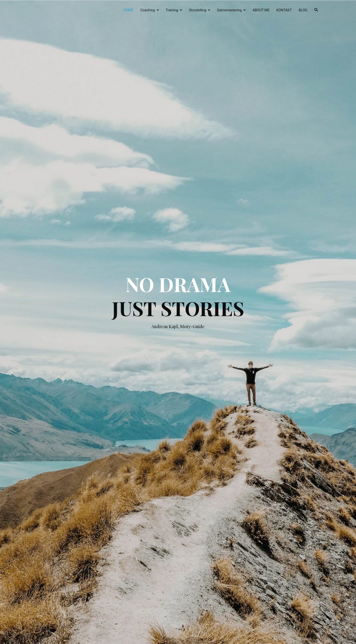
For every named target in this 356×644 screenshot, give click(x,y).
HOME (128, 10)
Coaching (148, 10)
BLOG (303, 10)
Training (172, 10)
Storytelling (198, 10)
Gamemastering (230, 10)
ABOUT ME (261, 10)
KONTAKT (284, 10)
